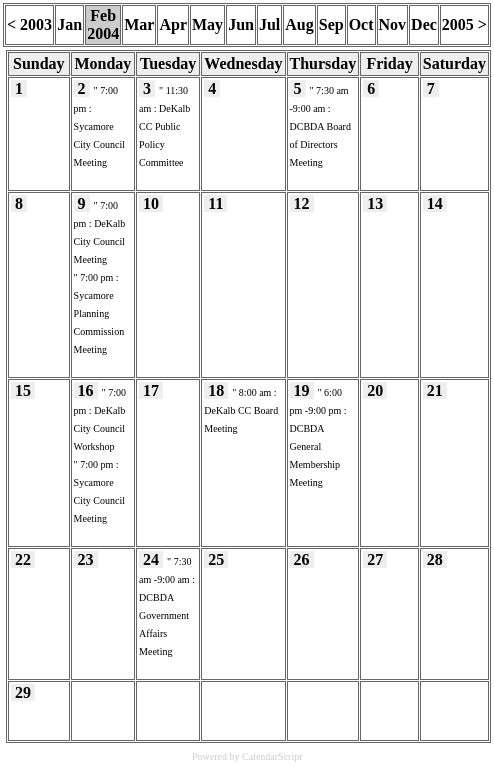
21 (435, 390)
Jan (69, 24)
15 (23, 390)
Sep (331, 24)
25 (216, 559)
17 (151, 390)
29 (23, 692)
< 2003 (29, 24)
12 (302, 203)
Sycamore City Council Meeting (99, 144)
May (207, 24)
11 (215, 203)
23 (86, 559)
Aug (299, 24)
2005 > (464, 24)
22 (23, 559)
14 (435, 203)
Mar (139, 24)
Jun (241, 24)
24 (151, 559)
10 (151, 203)
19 (302, 390)
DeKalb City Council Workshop (100, 428)
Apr (173, 24)
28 (435, 559)
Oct (361, 24)
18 (216, 390)
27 (375, 559)
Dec (424, 24)
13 (375, 203)
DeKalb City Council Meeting (100, 241)
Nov (393, 24)
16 (86, 390)
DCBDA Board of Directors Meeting (320, 144)
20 (375, 390)
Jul (269, 24)
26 (302, 559)
